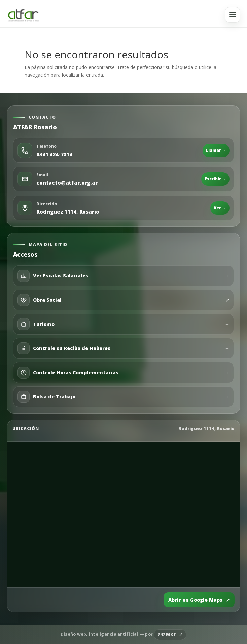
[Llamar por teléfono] (123, 151)
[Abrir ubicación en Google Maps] (123, 208)
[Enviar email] (123, 179)
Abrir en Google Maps (199, 600)
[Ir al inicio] (23, 15)
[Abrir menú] (233, 15)
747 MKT (167, 634)
